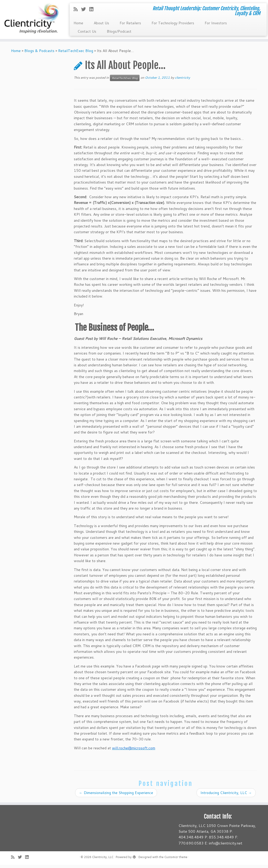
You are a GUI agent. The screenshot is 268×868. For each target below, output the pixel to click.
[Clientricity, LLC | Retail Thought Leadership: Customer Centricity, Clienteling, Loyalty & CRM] (31, 21)
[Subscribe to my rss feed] (77, 9)
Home (78, 23)
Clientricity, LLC (103, 860)
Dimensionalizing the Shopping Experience (116, 796)
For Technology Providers (173, 23)
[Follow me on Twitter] (85, 9)
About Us (101, 23)
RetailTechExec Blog (76, 54)
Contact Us (87, 31)
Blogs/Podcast (119, 31)
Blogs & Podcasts (39, 54)
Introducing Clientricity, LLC (226, 796)
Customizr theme (176, 860)
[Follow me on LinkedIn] (93, 9)
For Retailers (130, 23)
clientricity (182, 81)
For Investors (216, 23)
